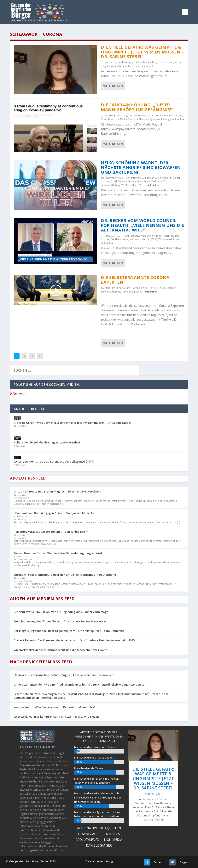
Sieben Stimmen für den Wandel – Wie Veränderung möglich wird (58, 553)
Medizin (155, 181)
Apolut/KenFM (88, 840)
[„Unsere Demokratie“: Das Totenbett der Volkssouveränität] (17, 458)
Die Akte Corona (173, 116)
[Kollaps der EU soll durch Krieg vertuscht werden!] (17, 438)
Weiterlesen (113, 86)
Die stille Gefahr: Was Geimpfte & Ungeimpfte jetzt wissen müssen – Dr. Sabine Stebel (142, 52)
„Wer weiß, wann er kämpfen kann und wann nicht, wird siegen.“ (57, 717)
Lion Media (121, 119)
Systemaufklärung (160, 119)
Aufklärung (124, 62)
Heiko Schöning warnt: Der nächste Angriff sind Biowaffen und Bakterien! (141, 167)
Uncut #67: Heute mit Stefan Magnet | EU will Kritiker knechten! (57, 491)
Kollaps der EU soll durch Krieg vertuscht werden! (47, 442)
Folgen (158, 862)
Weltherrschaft (129, 185)
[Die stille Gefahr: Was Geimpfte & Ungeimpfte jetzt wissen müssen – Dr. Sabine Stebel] (17, 419)
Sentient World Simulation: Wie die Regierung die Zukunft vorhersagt (61, 612)
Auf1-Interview (133, 178)
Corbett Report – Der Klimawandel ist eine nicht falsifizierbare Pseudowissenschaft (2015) (75, 640)
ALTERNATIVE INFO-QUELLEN (99, 828)
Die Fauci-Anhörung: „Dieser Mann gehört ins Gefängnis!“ (137, 107)
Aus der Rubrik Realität (144, 62)
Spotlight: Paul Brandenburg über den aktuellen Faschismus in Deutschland (65, 575)
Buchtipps (111, 834)
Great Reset (107, 119)
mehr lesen (153, 820)
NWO (164, 181)
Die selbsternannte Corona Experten (135, 280)
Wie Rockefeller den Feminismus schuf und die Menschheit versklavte (60, 650)
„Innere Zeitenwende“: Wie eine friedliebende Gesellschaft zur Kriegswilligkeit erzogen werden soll (80, 684)
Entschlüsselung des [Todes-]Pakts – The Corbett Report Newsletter (60, 621)
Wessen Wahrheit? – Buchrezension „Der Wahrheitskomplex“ (55, 707)
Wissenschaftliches (128, 66)
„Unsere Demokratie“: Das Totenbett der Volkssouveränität (54, 462)
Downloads (88, 834)
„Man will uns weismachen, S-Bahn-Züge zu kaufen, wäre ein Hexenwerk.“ (63, 675)
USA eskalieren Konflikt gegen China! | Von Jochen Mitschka (54, 513)
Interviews (135, 239)
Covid (170, 62)
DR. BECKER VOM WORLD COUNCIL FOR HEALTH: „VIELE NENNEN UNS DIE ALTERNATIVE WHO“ (143, 225)
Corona (162, 62)
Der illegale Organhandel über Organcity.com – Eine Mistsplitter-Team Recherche (69, 631)
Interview (112, 66)
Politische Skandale (138, 119)
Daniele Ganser (99, 846)
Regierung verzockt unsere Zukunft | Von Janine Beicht (51, 532)
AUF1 (120, 236)
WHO (142, 185)
